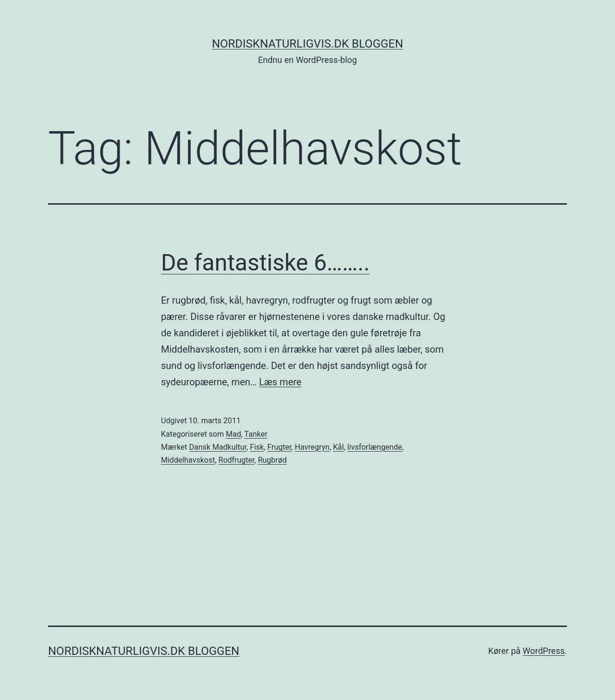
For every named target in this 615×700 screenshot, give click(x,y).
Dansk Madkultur (218, 447)
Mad (234, 434)
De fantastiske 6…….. (265, 263)
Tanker (256, 434)
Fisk (257, 447)
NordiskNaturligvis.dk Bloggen (307, 44)
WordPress (544, 651)
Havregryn (312, 447)
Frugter (279, 447)
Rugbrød (272, 460)
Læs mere (280, 382)
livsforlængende (375, 447)
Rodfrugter (237, 460)
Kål (338, 447)
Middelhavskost (188, 460)
